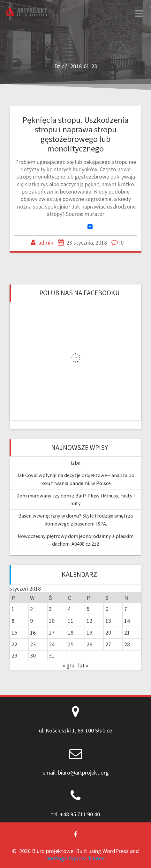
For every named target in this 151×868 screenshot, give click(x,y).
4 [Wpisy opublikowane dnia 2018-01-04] (69, 609)
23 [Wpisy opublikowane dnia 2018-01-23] (33, 644)
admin (46, 243)
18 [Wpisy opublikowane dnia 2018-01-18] (71, 633)
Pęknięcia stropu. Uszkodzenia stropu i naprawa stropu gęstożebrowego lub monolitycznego (76, 134)
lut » (83, 665)
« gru (68, 665)
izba (76, 463)
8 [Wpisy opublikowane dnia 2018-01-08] (13, 621)
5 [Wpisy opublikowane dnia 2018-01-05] (88, 609)
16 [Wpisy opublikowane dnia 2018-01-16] (33, 633)
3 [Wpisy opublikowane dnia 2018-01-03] (50, 609)
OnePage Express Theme (75, 858)
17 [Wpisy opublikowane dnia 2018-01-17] (52, 633)
